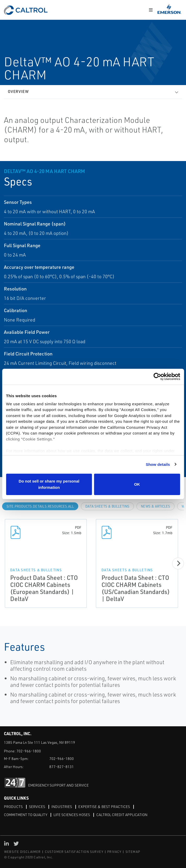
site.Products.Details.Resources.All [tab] (40, 506)
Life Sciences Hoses (72, 815)
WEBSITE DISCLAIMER (23, 852)
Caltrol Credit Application (122, 815)
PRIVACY (114, 852)
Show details (158, 464)
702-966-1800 (29, 751)
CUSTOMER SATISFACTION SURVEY (74, 852)
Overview (18, 91)
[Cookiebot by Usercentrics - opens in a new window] (157, 377)
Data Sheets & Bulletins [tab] (107, 506)
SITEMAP (133, 852)
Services (37, 807)
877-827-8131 (62, 767)
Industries (62, 807)
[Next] (178, 563)
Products (13, 807)
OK (137, 484)
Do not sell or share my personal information (49, 484)
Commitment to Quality (26, 815)
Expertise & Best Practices (104, 807)
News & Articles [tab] (155, 506)
